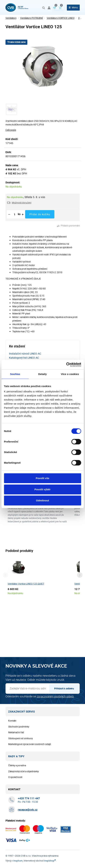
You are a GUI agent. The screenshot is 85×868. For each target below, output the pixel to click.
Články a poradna (17, 821)
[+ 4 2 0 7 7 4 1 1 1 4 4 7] (29, 854)
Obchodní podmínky (19, 782)
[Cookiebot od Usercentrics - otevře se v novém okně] (66, 365)
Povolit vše (42, 478)
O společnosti (15, 833)
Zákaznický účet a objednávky (23, 827)
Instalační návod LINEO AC (25, 354)
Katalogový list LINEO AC (24, 358)
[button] (19, 203)
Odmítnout (43, 500)
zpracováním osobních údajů (55, 752)
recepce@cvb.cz (28, 865)
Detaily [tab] (43, 374)
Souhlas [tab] (15, 374)
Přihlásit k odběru (64, 744)
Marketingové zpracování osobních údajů (30, 800)
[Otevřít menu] (73, 8)
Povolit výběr (42, 489)
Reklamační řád (16, 788)
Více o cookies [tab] (70, 374)
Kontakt (12, 776)
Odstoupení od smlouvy (20, 794)
